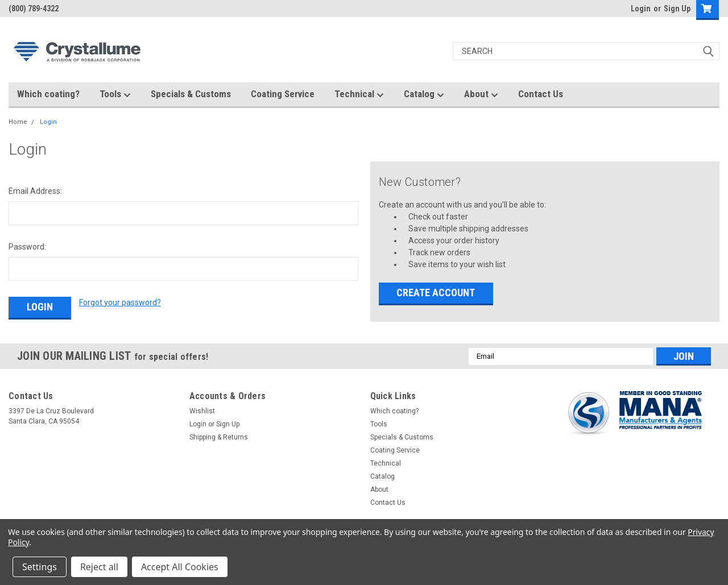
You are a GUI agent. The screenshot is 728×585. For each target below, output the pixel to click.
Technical (359, 94)
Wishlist (202, 410)
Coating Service (283, 94)
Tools (115, 94)
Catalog (424, 94)
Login (641, 9)
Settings (40, 567)
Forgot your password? (120, 302)
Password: (27, 247)
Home (18, 122)
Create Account (436, 292)
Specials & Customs (191, 94)
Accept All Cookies (180, 567)
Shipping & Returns (219, 436)
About (481, 94)
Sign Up (677, 9)
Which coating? (48, 94)
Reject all (99, 567)
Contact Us (541, 94)
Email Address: (35, 191)
